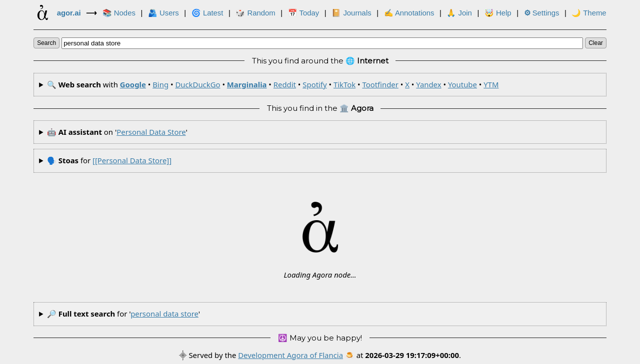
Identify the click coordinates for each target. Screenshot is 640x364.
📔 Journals (351, 13)
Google (133, 84)
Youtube (462, 84)
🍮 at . (403, 355)
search (46, 43)
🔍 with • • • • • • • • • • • (273, 84)
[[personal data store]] (132, 160)
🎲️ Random (255, 13)
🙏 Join (459, 13)
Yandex (428, 84)
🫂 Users (163, 13)
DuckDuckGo (197, 84)
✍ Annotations (409, 13)
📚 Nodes (119, 13)
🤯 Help (498, 13)
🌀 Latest (207, 13)
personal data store (151, 132)
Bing (160, 84)
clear (596, 43)
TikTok (344, 84)
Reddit (285, 84)
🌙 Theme (589, 13)
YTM (491, 84)
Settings (542, 13)
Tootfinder (380, 84)
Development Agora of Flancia (290, 355)
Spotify (314, 84)
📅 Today (304, 13)
